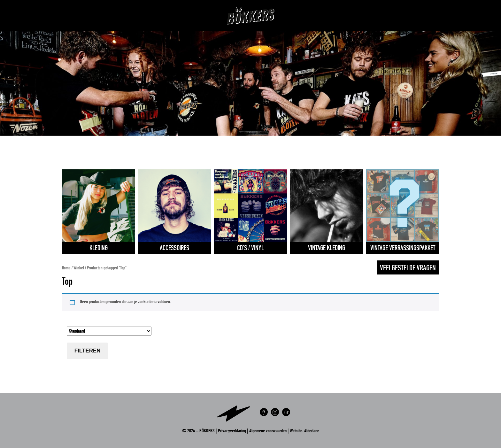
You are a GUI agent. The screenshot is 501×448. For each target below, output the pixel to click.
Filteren (88, 351)
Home (66, 268)
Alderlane (312, 431)
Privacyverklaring (232, 431)
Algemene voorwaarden (268, 431)
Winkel (79, 268)
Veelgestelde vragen (408, 269)
